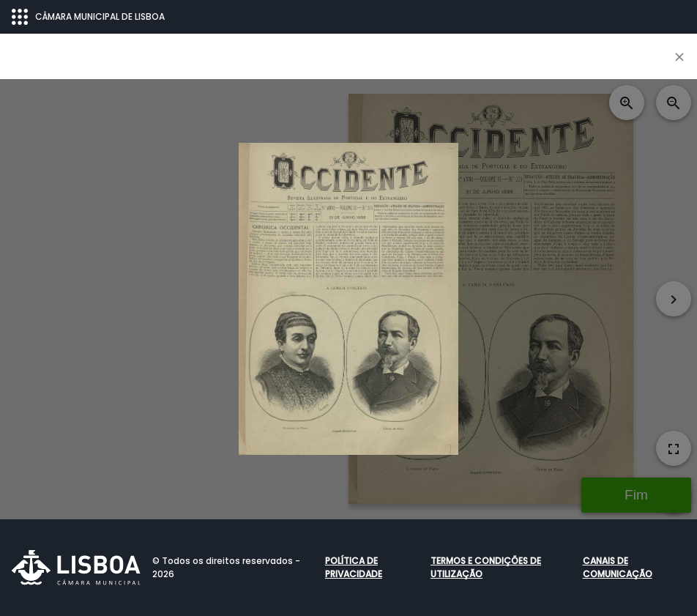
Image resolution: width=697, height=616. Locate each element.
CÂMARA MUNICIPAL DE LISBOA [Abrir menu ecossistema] (88, 17)
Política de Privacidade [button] (354, 567)
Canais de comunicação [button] (618, 567)
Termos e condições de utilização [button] (486, 567)
